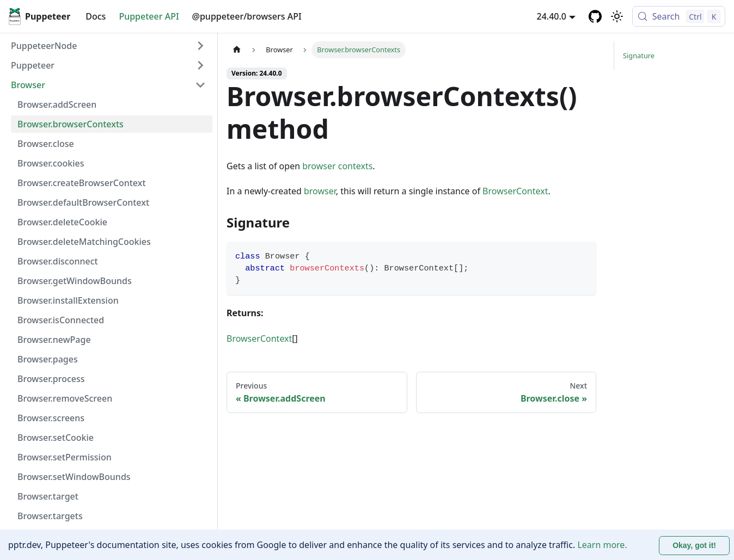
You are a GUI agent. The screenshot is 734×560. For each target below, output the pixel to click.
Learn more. (602, 545)
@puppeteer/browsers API (247, 16)
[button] (108, 65)
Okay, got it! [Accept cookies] (694, 545)
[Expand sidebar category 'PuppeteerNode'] (200, 46)
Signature (639, 56)
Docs (96, 16)
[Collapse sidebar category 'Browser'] (200, 85)
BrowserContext (515, 191)
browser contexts (337, 166)
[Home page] (237, 50)
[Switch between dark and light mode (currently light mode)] (617, 16)
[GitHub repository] (595, 16)
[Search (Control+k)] (679, 16)
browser (320, 191)
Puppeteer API (149, 16)
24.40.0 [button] (552, 16)
